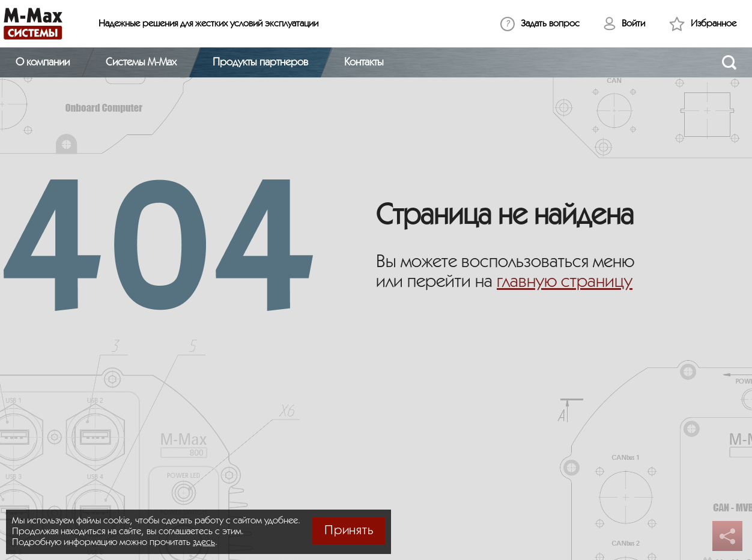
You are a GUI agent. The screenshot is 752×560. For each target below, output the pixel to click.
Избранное (714, 24)
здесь (204, 542)
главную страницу (565, 282)
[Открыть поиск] (729, 62)
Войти (633, 24)
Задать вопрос (550, 24)
